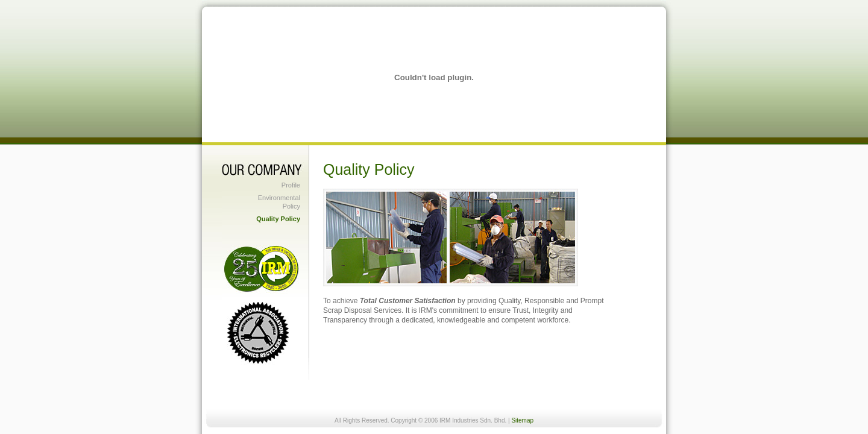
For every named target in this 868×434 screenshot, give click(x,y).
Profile (291, 185)
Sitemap (522, 420)
